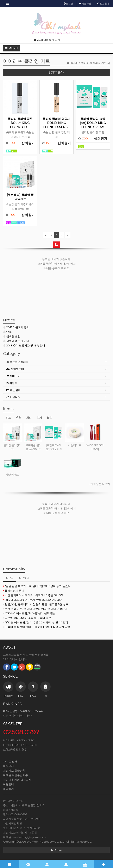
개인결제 (14, 390)
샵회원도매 (15, 369)
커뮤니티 (13, 397)
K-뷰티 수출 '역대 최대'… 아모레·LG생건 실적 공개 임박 (37, 627)
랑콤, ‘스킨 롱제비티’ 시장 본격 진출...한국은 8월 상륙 (36, 604)
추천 (19, 417)
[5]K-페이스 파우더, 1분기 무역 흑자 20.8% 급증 (32, 600)
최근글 (10, 578)
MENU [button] (11, 48)
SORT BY (56, 73)
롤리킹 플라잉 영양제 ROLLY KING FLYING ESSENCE (56, 123)
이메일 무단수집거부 (15, 775)
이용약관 (8, 766)
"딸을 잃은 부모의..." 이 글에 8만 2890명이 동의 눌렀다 (37, 586)
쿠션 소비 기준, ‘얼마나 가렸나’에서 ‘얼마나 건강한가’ (36, 609)
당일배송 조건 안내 (16, 341)
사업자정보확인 (12, 823)
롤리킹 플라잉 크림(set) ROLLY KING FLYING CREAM (93, 123)
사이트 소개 (10, 761)
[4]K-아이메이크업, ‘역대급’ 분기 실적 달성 (29, 613)
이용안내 (8, 784)
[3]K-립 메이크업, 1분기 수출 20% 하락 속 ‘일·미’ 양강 (36, 622)
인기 (39, 417)
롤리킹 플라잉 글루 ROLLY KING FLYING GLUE (20, 123)
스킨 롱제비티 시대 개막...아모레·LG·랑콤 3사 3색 (33, 595)
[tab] (56, 362)
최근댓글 (24, 578)
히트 (8, 417)
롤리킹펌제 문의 (14, 591)
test (7, 332)
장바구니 (13, 376)
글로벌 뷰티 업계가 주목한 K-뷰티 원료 (27, 618)
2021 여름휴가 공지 (16, 327)
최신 (29, 417)
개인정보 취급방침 (14, 770)
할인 (50, 417)
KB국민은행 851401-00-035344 (23, 711)
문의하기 (8, 789)
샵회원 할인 (12, 336)
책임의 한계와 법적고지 (17, 780)
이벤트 (12, 383)
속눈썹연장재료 (17, 362)
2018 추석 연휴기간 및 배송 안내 (24, 345)
